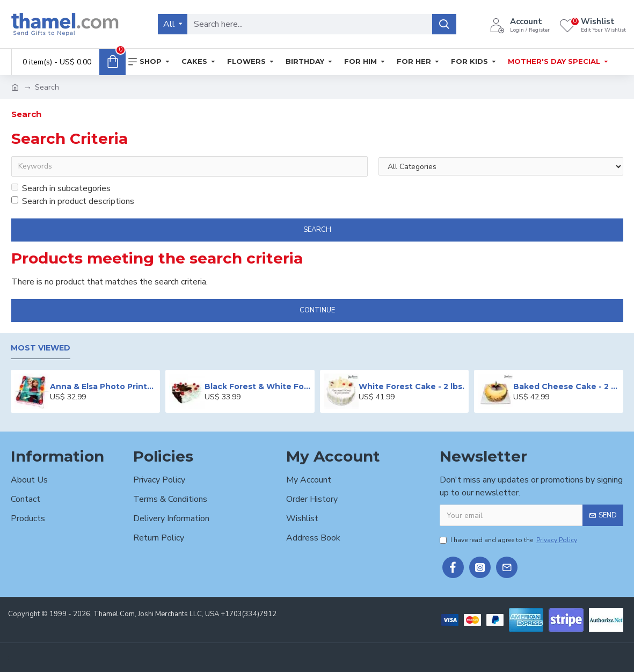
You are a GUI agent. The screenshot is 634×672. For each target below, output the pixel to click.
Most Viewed (41, 348)
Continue (317, 310)
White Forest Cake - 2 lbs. (411, 386)
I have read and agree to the (509, 540)
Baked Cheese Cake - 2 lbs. (566, 386)
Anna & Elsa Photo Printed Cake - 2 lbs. (103, 386)
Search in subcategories (61, 188)
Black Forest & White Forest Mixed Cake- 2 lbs (258, 386)
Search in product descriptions (73, 201)
